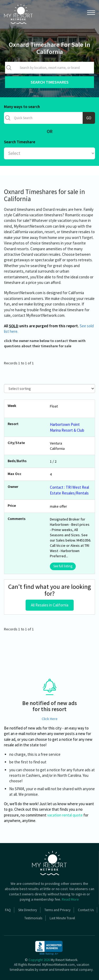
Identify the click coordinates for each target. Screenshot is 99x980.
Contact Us (86, 910)
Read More (70, 899)
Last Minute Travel (62, 918)
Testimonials (33, 918)
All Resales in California (50, 605)
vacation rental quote (65, 815)
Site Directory (28, 910)
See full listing (63, 566)
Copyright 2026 (39, 960)
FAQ (8, 910)
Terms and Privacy (57, 910)
